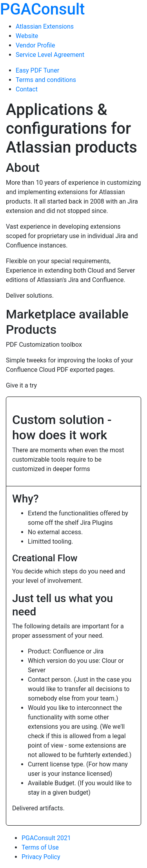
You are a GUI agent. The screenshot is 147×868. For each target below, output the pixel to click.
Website (27, 36)
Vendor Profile (35, 45)
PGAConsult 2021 (46, 838)
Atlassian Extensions (45, 26)
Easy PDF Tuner (37, 70)
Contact (27, 89)
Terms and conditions (46, 80)
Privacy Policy (41, 857)
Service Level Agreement (50, 55)
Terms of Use (40, 847)
